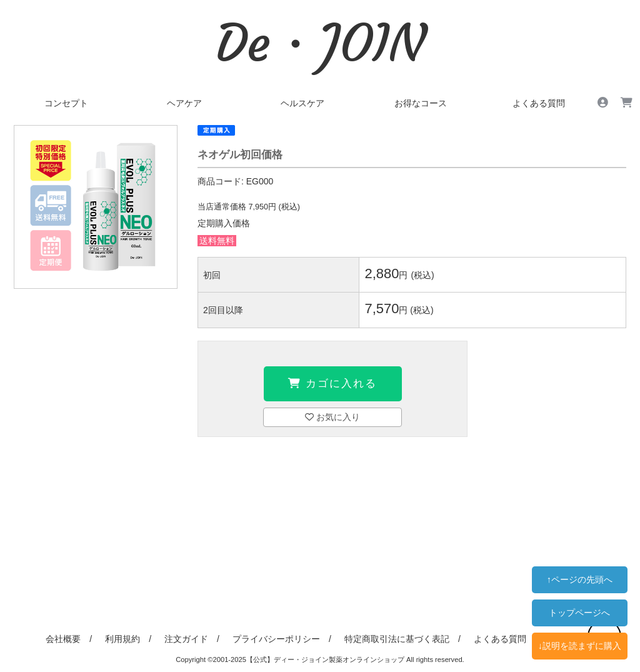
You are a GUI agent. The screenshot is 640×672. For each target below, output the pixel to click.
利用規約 (122, 639)
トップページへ (579, 613)
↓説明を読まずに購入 (580, 646)
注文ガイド (186, 639)
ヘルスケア (302, 103)
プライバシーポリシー (276, 639)
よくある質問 (539, 103)
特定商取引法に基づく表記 (397, 639)
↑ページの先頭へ (580, 579)
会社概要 (63, 639)
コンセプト (66, 103)
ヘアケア (184, 103)
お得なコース (421, 103)
